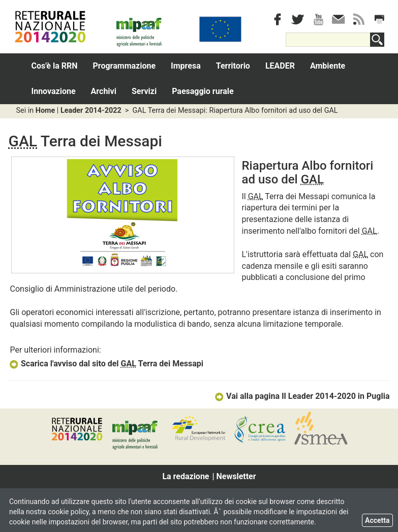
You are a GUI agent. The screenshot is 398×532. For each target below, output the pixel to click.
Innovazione (54, 91)
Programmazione (125, 66)
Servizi (144, 91)
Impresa (186, 66)
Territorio (233, 66)
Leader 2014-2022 (91, 111)
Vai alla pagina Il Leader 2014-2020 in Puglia (302, 396)
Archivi (104, 91)
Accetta (377, 520)
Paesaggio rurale (203, 91)
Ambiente (328, 66)
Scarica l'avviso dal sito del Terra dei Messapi (106, 364)
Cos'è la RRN (55, 66)
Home (45, 111)
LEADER (280, 66)
